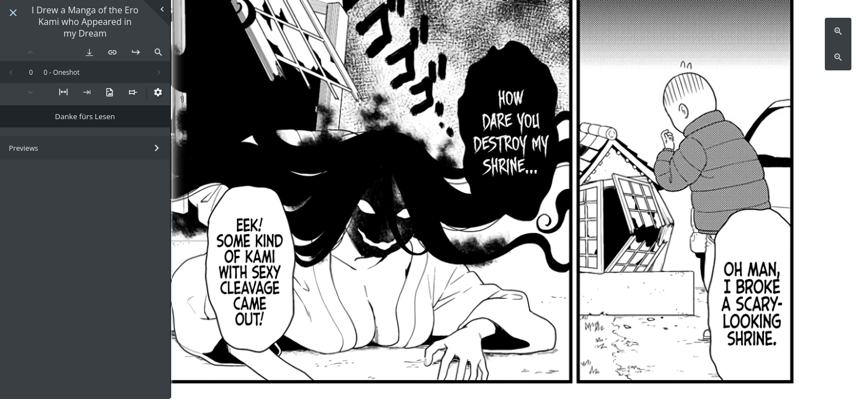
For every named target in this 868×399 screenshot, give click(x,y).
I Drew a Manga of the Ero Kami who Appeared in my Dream (85, 22)
